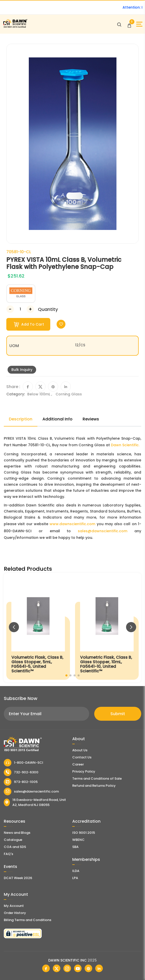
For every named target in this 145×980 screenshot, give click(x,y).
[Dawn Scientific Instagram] (67, 968)
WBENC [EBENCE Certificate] (78, 840)
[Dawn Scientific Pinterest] (88, 968)
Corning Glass (69, 394)
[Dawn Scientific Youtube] (78, 968)
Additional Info (57, 419)
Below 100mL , (40, 394)
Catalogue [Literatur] (13, 840)
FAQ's (8, 854)
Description (21, 419)
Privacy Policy (84, 771)
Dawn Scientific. (125, 445)
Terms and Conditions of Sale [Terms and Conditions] (97, 779)
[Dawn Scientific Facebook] (46, 968)
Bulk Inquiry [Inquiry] (22, 370)
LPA (75, 878)
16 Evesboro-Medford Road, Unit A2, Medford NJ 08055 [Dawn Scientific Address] (35, 802)
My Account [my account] (14, 906)
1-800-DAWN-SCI (23, 763)
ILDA (76, 871)
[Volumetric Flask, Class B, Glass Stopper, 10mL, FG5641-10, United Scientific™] (107, 628)
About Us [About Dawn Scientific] (80, 750)
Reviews (91, 419)
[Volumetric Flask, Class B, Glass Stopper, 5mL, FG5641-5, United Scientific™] (38, 628)
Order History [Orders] (15, 913)
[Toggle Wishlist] (61, 324)
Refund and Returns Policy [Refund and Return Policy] (94, 786)
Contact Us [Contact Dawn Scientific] (82, 757)
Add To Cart (29, 324)
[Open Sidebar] (139, 24)
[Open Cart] (129, 24)
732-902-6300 (21, 772)
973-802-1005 (21, 782)
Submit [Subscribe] (118, 714)
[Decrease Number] (10, 309)
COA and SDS (15, 847)
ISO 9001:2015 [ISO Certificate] (84, 833)
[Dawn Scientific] (15, 27)
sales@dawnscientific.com (103, 531)
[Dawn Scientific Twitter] (57, 968)
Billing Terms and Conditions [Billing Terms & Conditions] (28, 920)
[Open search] (119, 24)
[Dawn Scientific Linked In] (99, 968)
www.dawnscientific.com (72, 524)
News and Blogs (17, 833)
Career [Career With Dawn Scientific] (78, 764)
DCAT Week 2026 (18, 878)
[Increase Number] (30, 309)
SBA (75, 847)
